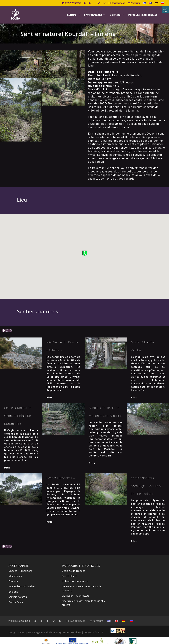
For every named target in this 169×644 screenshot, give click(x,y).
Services (115, 14)
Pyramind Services (70, 628)
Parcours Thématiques (143, 14)
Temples (13, 576)
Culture (72, 14)
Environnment (93, 14)
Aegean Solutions (45, 628)
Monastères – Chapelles (22, 582)
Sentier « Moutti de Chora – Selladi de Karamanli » (18, 411)
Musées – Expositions (20, 566)
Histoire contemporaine (75, 576)
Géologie (13, 587)
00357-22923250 (72, 3)
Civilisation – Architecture (76, 591)
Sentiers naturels (18, 592)
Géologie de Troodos (74, 566)
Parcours (134, 3)
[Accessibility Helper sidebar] (166, 9)
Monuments (15, 571)
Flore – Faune (16, 597)
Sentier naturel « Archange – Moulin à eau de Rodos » (146, 481)
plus (50, 393)
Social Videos (117, 3)
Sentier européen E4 (61, 473)
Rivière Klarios (70, 571)
